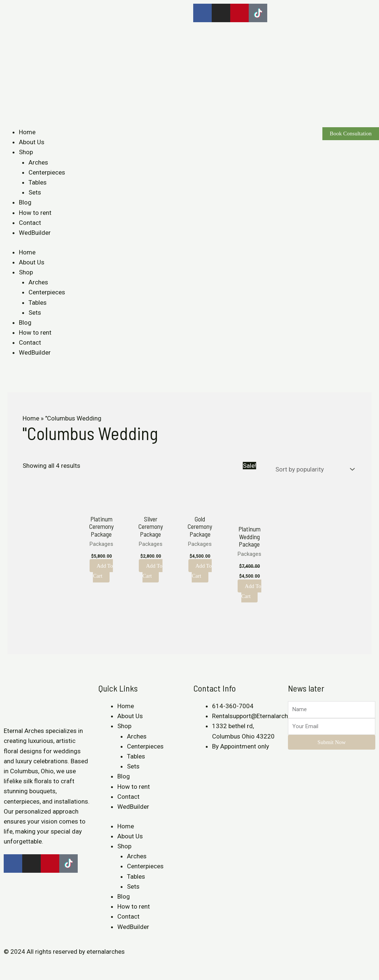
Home (27, 132)
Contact (30, 223)
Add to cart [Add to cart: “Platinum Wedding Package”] (251, 591)
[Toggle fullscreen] (40, 966)
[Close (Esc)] (7, 966)
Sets (35, 192)
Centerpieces (47, 172)
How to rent (35, 213)
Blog (25, 202)
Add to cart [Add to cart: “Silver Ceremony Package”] (152, 571)
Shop (26, 152)
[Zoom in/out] (56, 966)
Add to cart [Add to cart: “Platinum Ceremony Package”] (103, 571)
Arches (38, 162)
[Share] (24, 966)
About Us (32, 142)
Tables (38, 182)
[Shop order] (314, 469)
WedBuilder (35, 233)
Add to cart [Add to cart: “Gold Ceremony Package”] (202, 571)
